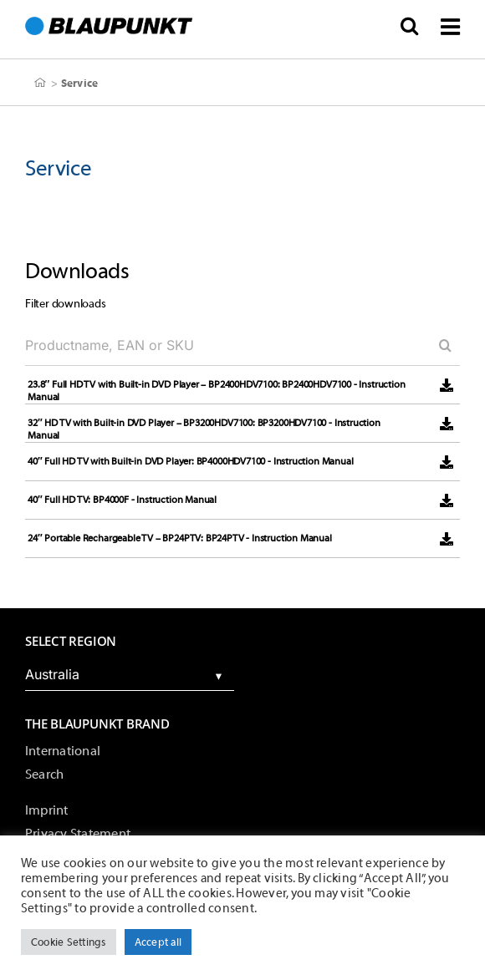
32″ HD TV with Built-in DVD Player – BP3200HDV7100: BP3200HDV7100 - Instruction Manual (204, 429)
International (63, 751)
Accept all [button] (158, 942)
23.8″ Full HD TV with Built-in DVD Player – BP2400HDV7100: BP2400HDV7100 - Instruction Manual (216, 390)
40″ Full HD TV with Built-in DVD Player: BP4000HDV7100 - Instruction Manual (190, 461)
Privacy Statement (78, 834)
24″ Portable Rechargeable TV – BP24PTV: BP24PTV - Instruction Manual (180, 538)
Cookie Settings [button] (69, 942)
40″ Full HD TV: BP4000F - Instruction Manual (122, 500)
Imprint (47, 810)
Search (44, 774)
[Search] (439, 345)
